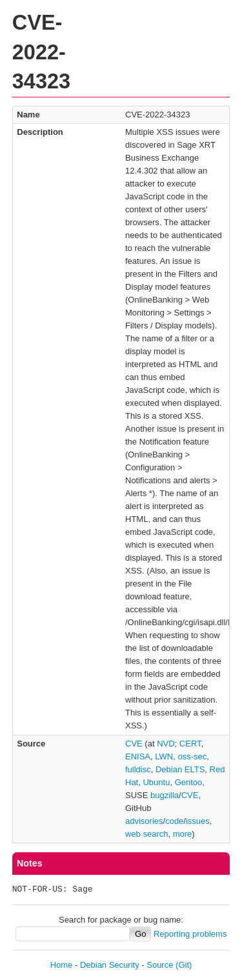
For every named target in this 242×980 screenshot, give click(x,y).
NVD (166, 744)
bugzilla (165, 795)
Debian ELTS (180, 769)
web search (146, 834)
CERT (190, 744)
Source (160, 965)
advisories (144, 821)
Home (62, 965)
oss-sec (192, 756)
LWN (164, 756)
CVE (134, 744)
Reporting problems (190, 934)
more (183, 834)
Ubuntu (156, 782)
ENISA (138, 756)
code (174, 821)
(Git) (184, 965)
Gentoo (189, 782)
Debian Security (110, 965)
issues (198, 821)
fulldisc (138, 769)
